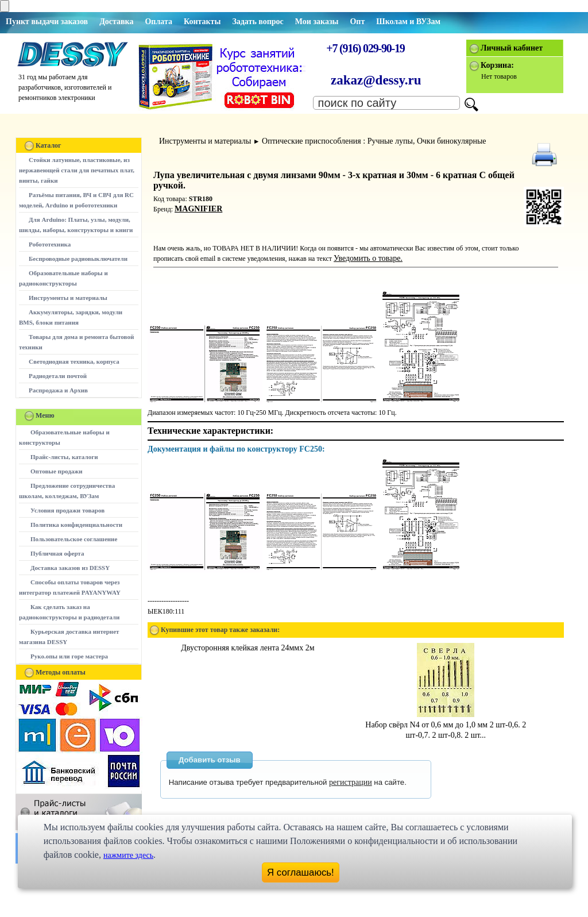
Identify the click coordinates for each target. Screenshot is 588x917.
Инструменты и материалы (68, 298)
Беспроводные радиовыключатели (78, 259)
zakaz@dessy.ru (376, 80)
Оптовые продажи (57, 471)
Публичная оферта (57, 553)
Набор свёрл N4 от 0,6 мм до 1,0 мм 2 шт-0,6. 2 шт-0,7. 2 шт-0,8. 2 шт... (446, 725)
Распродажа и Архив (58, 390)
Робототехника (50, 244)
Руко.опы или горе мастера (69, 656)
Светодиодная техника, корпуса (74, 361)
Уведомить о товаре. (368, 258)
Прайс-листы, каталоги (64, 457)
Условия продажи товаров (67, 510)
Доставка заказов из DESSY (70, 568)
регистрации (351, 782)
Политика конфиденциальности (76, 525)
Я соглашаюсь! (301, 872)
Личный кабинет (512, 48)
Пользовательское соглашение (74, 539)
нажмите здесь (128, 855)
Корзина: (497, 65)
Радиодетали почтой (58, 376)
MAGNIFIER (198, 209)
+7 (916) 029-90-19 (365, 48)
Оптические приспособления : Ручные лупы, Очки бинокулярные (374, 141)
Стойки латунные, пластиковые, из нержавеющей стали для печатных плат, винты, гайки (77, 170)
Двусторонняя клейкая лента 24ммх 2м (247, 648)
